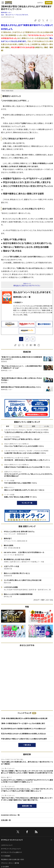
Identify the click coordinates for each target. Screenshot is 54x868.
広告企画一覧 (6, 820)
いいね (46, 426)
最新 (8, 426)
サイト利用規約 (6, 856)
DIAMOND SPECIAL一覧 (10, 815)
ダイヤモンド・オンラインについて (12, 840)
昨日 (21, 426)
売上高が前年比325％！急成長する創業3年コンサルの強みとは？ (24, 729)
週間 (34, 426)
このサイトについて (7, 845)
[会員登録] (49, 3)
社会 (2, 15)
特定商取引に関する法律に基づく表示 (13, 860)
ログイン (40, 3)
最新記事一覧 (27, 806)
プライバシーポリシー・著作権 (10, 863)
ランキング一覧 (27, 503)
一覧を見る (27, 745)
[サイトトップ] (8, 3)
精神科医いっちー (6, 13)
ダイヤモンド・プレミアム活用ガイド (12, 852)
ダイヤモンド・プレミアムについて (11, 849)
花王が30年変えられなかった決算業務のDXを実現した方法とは (23, 734)
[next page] (33, 339)
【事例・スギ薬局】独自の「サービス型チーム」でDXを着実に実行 (23, 723)
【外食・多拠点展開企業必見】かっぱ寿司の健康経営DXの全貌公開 (24, 718)
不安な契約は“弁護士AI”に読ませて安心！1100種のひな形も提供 (24, 739)
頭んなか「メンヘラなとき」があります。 (17, 15)
